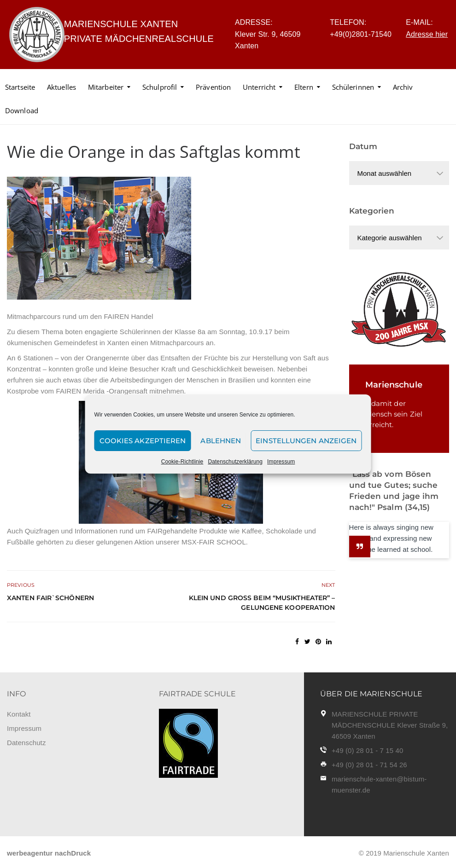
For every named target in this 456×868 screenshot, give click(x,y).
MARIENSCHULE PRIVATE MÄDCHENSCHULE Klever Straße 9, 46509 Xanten (390, 725)
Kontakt (19, 714)
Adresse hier (427, 34)
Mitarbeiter (106, 87)
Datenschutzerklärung (235, 462)
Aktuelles (61, 87)
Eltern (304, 87)
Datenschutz (26, 743)
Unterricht (259, 87)
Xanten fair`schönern (50, 598)
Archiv (403, 87)
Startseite (20, 87)
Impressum (281, 462)
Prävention (213, 87)
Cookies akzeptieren (143, 441)
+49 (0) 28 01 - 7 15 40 (367, 750)
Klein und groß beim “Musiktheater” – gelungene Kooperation (262, 603)
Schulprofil (160, 87)
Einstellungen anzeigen (306, 441)
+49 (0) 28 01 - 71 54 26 (369, 765)
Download (22, 110)
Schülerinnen (353, 87)
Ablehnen (221, 441)
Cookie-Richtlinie (182, 462)
